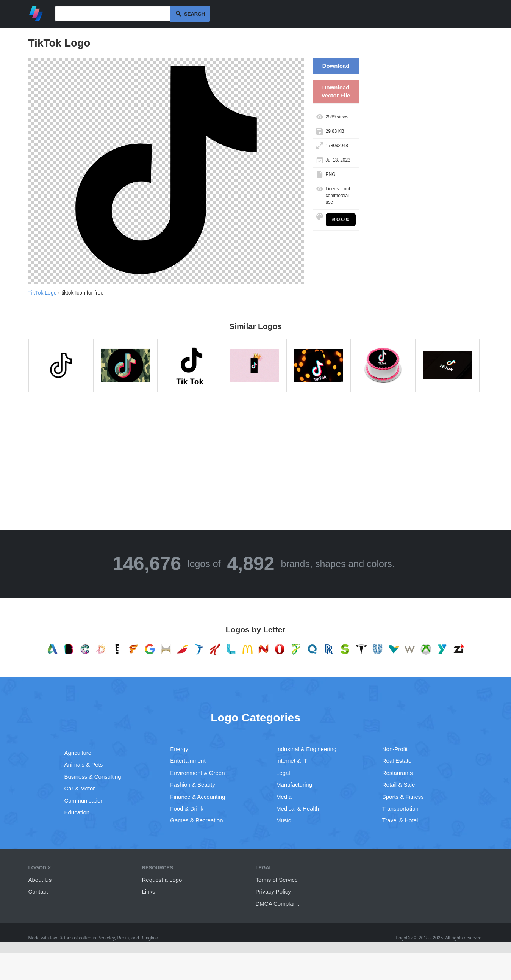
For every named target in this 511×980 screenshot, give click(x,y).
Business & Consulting (93, 777)
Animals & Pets (84, 764)
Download (336, 66)
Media (284, 797)
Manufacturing (294, 785)
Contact (38, 891)
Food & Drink (187, 808)
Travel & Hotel (400, 820)
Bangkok (149, 938)
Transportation (400, 808)
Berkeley (106, 938)
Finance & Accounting (198, 797)
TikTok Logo (43, 293)
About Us (40, 880)
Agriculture (78, 753)
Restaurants (398, 773)
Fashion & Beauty (192, 785)
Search (195, 14)
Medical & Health (298, 808)
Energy (179, 749)
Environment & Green (197, 773)
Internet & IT (292, 761)
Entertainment (188, 761)
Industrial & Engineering (306, 749)
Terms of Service (277, 880)
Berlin (123, 938)
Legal (283, 773)
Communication (84, 800)
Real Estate (397, 761)
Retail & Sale (399, 785)
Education (77, 812)
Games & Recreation (196, 820)
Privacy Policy (273, 891)
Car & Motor (80, 788)
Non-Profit (395, 749)
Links (149, 891)
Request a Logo (162, 880)
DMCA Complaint (277, 904)
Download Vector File (336, 91)
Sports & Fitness (403, 797)
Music (284, 820)
